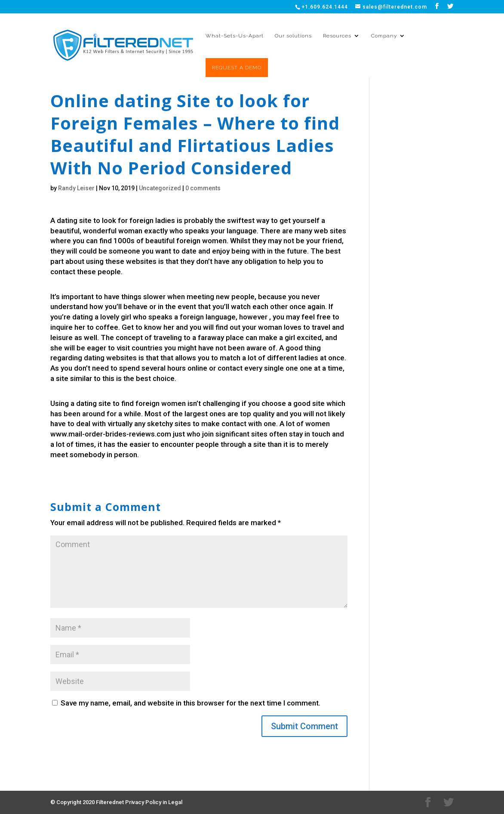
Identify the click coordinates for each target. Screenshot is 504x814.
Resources (337, 36)
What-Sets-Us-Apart (235, 36)
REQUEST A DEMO (237, 68)
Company (384, 36)
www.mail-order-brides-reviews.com (111, 434)
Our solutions (293, 36)
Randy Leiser (76, 188)
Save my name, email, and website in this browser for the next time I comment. (191, 703)
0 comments (203, 188)
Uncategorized (160, 188)
